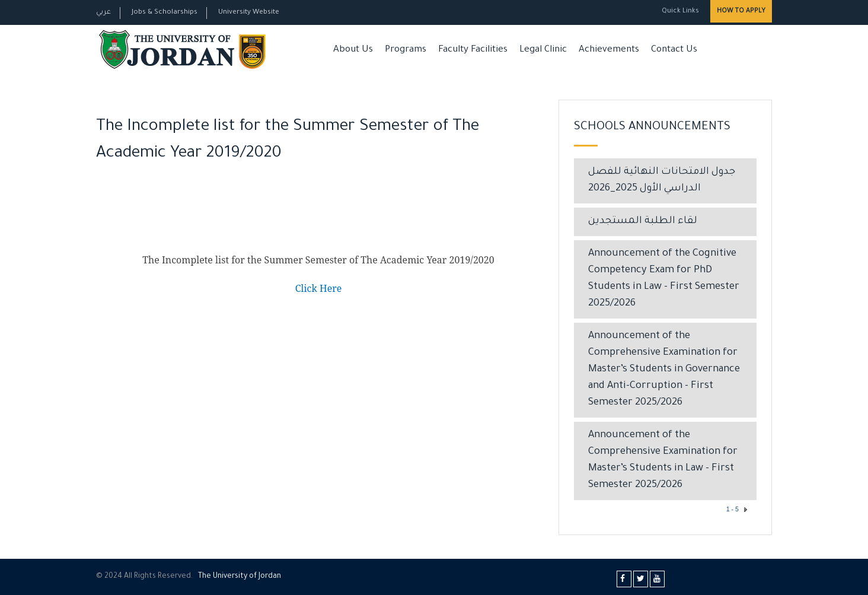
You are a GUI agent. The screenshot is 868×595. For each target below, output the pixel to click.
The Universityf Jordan (240, 577)
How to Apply (741, 11)
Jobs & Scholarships (165, 13)
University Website (249, 13)
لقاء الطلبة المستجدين (643, 222)
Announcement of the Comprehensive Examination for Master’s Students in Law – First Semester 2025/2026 (663, 461)
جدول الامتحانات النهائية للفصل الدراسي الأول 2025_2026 (662, 181)
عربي (103, 13)
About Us (353, 50)
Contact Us (674, 50)
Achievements (609, 50)
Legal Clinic (543, 50)
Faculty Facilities (473, 50)
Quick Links (679, 12)
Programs (406, 50)
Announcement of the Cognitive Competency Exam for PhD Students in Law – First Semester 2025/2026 (664, 279)
